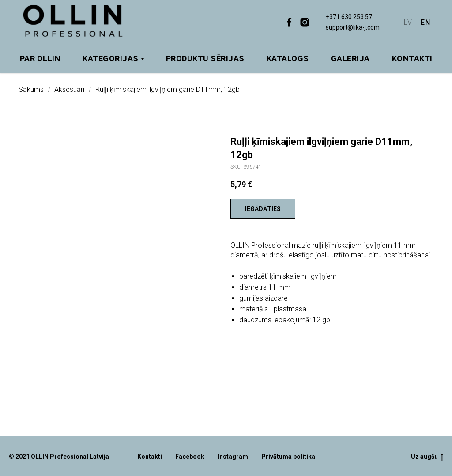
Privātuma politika (288, 457)
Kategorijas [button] (111, 59)
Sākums (31, 89)
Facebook (190, 457)
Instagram (233, 457)
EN (425, 22)
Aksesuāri (69, 89)
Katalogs (288, 59)
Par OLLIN (40, 59)
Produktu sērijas (205, 59)
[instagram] (305, 22)
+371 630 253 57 (349, 17)
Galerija (350, 59)
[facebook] (289, 22)
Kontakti (412, 59)
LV (408, 22)
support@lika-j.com (353, 27)
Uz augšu (427, 457)
